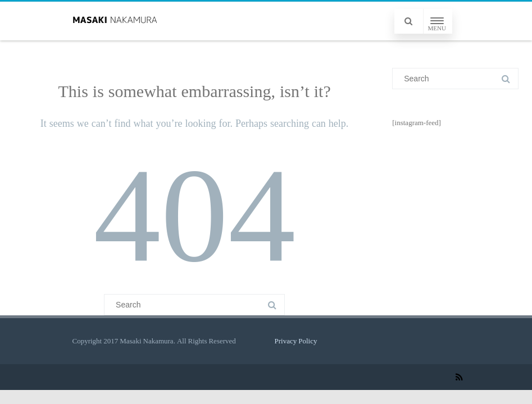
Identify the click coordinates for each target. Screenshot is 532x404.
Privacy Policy (296, 341)
